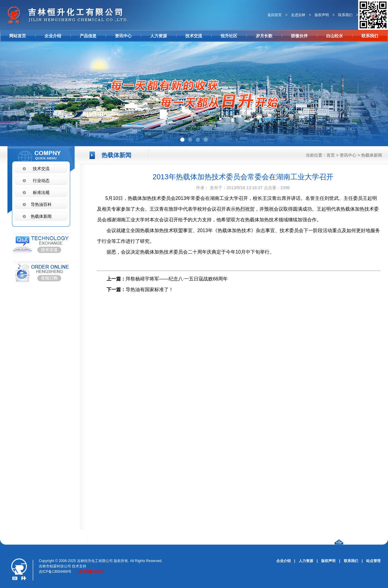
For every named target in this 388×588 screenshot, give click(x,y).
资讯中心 (123, 36)
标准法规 (41, 192)
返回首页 (275, 15)
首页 (331, 155)
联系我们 (345, 15)
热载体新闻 (372, 155)
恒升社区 (229, 36)
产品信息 (88, 36)
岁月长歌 (264, 36)
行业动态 (41, 180)
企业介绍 (53, 36)
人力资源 (158, 36)
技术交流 (194, 36)
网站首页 (18, 36)
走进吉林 (298, 15)
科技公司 (64, 566)
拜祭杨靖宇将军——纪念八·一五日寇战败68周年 (177, 279)
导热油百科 (41, 204)
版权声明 (322, 15)
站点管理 (373, 561)
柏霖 (53, 566)
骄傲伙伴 (299, 36)
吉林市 (44, 566)
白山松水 (335, 36)
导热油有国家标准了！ (150, 290)
